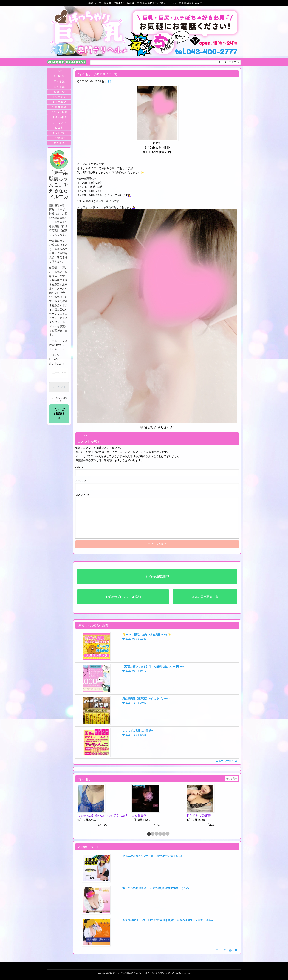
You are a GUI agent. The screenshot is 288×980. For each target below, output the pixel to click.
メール (81, 481)
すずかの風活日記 (157, 577)
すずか (108, 81)
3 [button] (156, 834)
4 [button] (160, 834)
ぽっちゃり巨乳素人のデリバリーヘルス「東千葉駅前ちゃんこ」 (142, 973)
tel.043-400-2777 (206, 52)
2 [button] (152, 834)
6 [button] (167, 834)
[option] (103, 806)
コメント (82, 494)
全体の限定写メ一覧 (205, 597)
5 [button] (164, 834)
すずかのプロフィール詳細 (123, 597)
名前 (80, 467)
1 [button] (149, 834)
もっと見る (232, 778)
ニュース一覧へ (226, 761)
